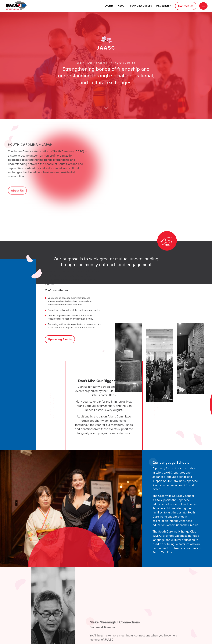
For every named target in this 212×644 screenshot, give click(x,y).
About (122, 6)
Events (109, 6)
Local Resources (141, 6)
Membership (164, 6)
